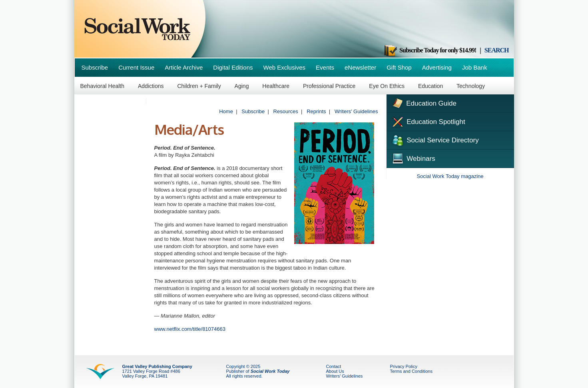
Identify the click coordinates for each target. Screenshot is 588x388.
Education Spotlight (428, 121)
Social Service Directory (435, 140)
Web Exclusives (285, 67)
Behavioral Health (103, 86)
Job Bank (475, 67)
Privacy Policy (404, 366)
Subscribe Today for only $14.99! (430, 50)
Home (226, 111)
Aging (242, 86)
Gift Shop (399, 67)
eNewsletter (360, 67)
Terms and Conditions (411, 371)
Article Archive (184, 67)
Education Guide (424, 102)
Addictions (151, 86)
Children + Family (199, 86)
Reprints (316, 111)
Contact (334, 366)
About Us (335, 371)
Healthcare (276, 86)
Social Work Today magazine (450, 176)
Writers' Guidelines (356, 111)
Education (431, 86)
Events (325, 67)
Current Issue (136, 67)
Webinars (413, 158)
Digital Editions (233, 67)
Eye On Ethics (387, 86)
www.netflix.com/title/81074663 (190, 329)
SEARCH (497, 50)
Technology (471, 86)
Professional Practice (329, 86)
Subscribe (95, 67)
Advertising (437, 67)
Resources (286, 111)
